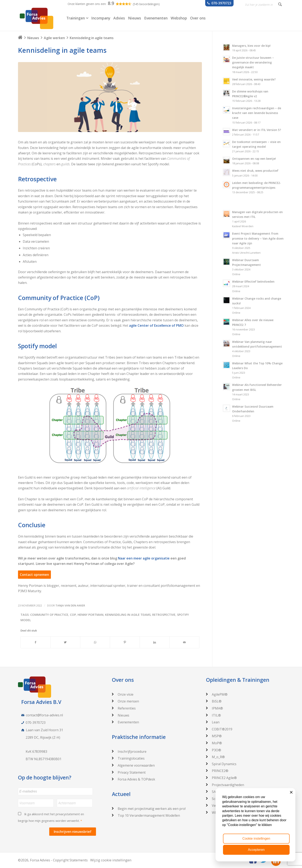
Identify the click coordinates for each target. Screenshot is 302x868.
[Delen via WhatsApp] (95, 642)
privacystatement (68, 814)
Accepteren (256, 850)
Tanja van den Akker (70, 605)
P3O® (214, 750)
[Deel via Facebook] (36, 642)
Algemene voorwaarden (133, 765)
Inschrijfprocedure (129, 752)
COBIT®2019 (219, 729)
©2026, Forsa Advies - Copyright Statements (53, 860)
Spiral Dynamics (221, 764)
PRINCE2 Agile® (221, 778)
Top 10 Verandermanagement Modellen (146, 815)
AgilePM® (217, 694)
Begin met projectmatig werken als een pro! (149, 809)
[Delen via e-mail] (184, 642)
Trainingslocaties (128, 758)
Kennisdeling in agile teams (62, 50)
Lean (213, 722)
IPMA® (215, 708)
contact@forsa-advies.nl (44, 715)
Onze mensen (125, 701)
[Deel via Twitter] (65, 642)
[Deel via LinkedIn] (155, 642)
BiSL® (214, 701)
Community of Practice (49, 615)
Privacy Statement (129, 772)
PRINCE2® (217, 771)
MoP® (214, 743)
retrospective (164, 615)
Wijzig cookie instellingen (111, 860)
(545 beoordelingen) (146, 4)
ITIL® (213, 715)
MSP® (214, 736)
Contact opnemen (34, 575)
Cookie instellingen (256, 839)
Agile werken (54, 38)
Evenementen (125, 722)
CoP (73, 615)
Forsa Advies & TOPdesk (134, 779)
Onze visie (123, 694)
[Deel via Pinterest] (125, 642)
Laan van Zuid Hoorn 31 (44, 730)
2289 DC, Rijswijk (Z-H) (43, 737)
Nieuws (33, 38)
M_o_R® (215, 757)
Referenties (124, 708)
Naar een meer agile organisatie (144, 558)
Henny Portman (90, 615)
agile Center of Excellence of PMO (156, 325)
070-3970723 (36, 723)
